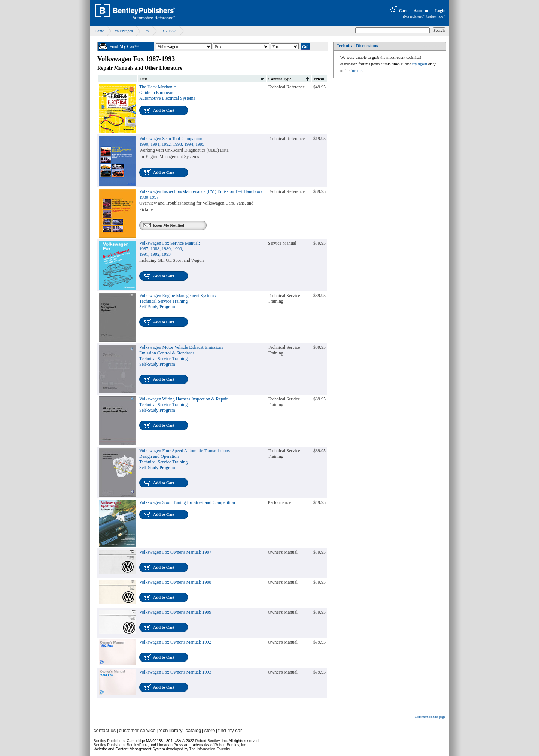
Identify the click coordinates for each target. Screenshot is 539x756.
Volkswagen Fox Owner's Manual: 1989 (175, 612)
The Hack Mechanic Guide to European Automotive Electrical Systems (167, 93)
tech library (171, 730)
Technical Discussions (357, 46)
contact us (105, 730)
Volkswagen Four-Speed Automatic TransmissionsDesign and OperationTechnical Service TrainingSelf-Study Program (185, 459)
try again (420, 64)
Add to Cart (164, 110)
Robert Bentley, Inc (211, 741)
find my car (230, 730)
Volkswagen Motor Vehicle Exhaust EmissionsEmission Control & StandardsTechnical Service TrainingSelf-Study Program (181, 356)
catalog (194, 730)
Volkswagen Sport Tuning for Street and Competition (187, 502)
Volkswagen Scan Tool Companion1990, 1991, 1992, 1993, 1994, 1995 (172, 141)
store (210, 730)
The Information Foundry (210, 749)
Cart (398, 10)
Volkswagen (124, 31)
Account (421, 10)
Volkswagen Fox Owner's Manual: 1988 (175, 582)
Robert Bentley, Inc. (231, 745)
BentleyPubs (137, 745)
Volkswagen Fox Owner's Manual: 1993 (175, 672)
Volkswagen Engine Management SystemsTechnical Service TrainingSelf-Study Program (177, 301)
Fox (146, 31)
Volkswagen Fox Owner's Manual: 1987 (175, 552)
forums (357, 70)
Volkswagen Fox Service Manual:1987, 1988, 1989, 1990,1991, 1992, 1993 (170, 249)
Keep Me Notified (169, 225)
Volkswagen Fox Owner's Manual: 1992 (175, 642)
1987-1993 (168, 31)
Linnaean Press (170, 745)
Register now (435, 16)
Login (440, 10)
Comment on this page (430, 717)
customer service (137, 730)
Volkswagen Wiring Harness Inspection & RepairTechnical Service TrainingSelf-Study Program (184, 405)
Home (99, 31)
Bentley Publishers (109, 741)
